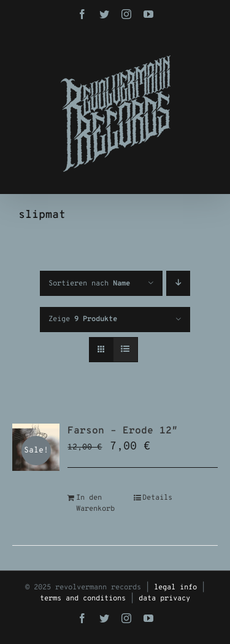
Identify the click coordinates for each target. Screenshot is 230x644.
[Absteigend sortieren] (178, 283)
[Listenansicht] (125, 350)
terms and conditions (83, 599)
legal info (175, 588)
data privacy (164, 599)
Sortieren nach (89, 284)
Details (157, 498)
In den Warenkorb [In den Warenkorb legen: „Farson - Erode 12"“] (95, 503)
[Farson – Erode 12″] (36, 447)
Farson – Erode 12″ (123, 431)
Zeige (83, 319)
